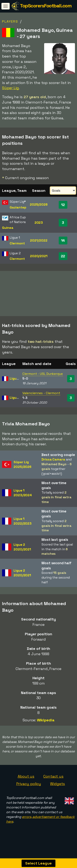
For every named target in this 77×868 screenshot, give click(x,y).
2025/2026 (39, 204)
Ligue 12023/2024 (23, 499)
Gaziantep (18, 207)
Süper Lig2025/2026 (22, 471)
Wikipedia (46, 726)
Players (10, 21)
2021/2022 (39, 240)
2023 (39, 223)
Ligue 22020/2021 (22, 554)
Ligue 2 (15, 385)
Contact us (53, 783)
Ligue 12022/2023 (23, 528)
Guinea (8, 228)
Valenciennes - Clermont (41, 400)
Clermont (17, 243)
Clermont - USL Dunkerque (43, 380)
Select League (38, 863)
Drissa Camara (53, 466)
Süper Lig (10, 88)
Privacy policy (29, 790)
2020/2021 (39, 256)
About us (26, 783)
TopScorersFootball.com (46, 6)
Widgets (57, 790)
